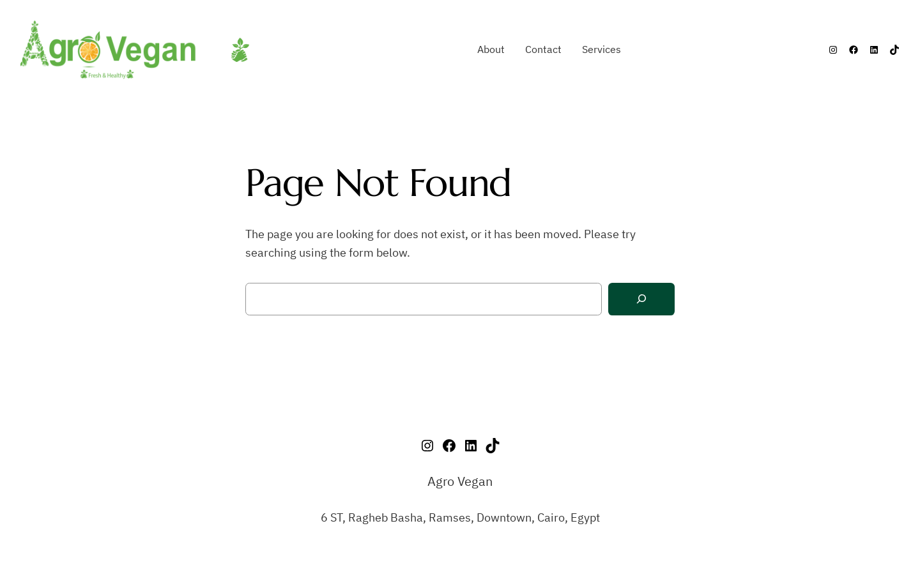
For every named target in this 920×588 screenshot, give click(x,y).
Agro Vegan (460, 481)
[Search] (641, 299)
